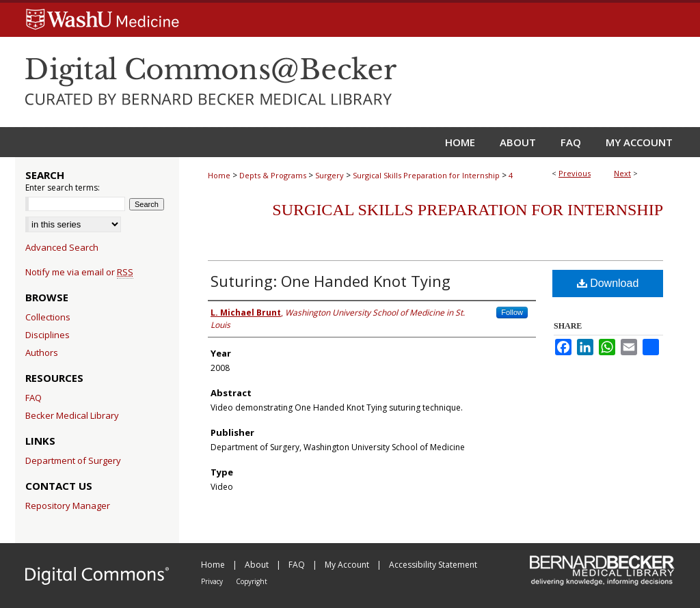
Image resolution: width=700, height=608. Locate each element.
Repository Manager (68, 506)
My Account (348, 565)
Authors (42, 353)
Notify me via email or (79, 272)
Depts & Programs (273, 175)
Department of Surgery (73, 460)
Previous (575, 173)
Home (219, 175)
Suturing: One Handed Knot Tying (331, 281)
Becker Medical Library (72, 415)
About (258, 565)
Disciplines (48, 335)
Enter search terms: (63, 188)
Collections (48, 317)
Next (622, 173)
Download (608, 283)
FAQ (33, 398)
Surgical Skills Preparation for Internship (426, 175)
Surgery (329, 175)
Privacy (213, 581)
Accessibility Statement (433, 565)
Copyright (252, 581)
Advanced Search (62, 247)
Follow (512, 312)
